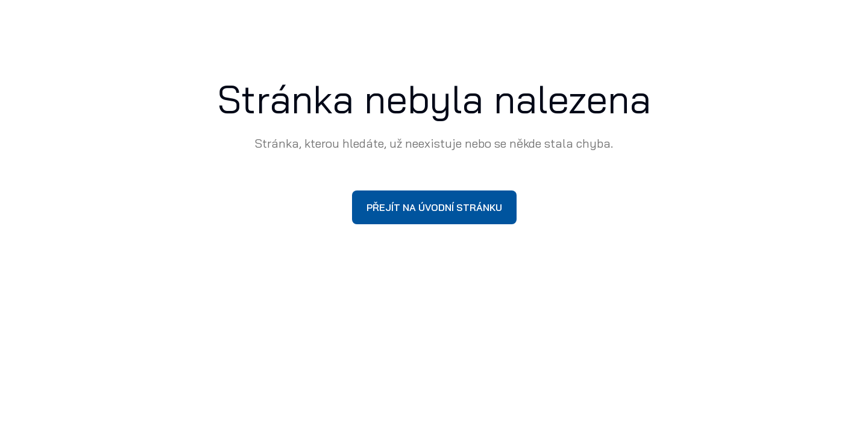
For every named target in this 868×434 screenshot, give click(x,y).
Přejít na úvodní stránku (434, 207)
